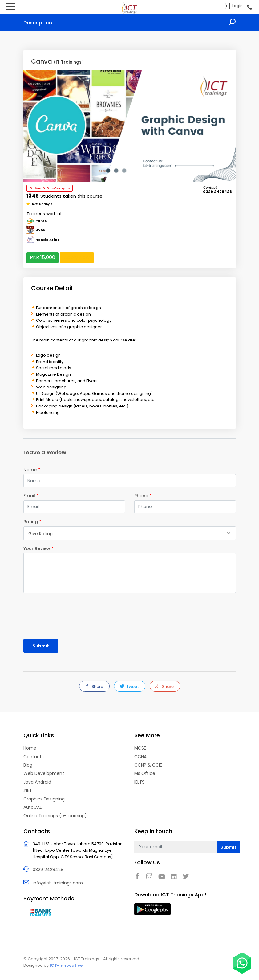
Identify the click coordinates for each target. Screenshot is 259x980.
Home (30, 748)
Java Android (37, 782)
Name (32, 470)
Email (31, 496)
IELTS (139, 782)
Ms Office (145, 773)
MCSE (140, 748)
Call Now (249, 7)
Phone (143, 496)
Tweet (129, 686)
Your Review (38, 548)
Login (237, 6)
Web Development (44, 773)
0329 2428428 (48, 869)
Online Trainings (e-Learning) (55, 815)
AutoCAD (33, 807)
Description (38, 23)
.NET (28, 790)
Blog (28, 765)
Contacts (34, 756)
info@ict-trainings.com (58, 882)
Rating (32, 522)
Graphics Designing (44, 798)
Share (94, 686)
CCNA (140, 756)
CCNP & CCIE (148, 765)
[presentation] (59, 613)
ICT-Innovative (66, 964)
